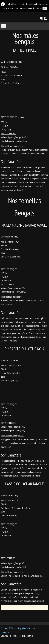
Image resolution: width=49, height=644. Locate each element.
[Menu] (3, 26)
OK (45, 9)
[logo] (2, 17)
